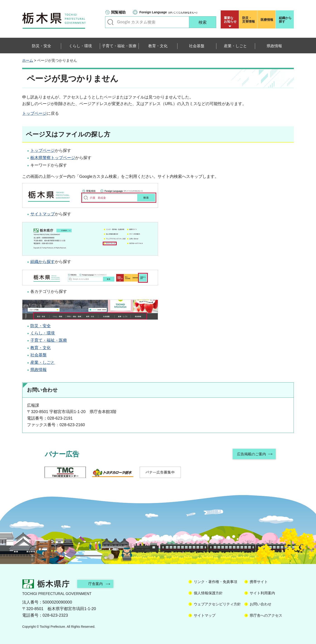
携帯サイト (259, 582)
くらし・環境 (43, 333)
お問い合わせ (261, 604)
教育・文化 (41, 348)
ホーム (28, 60)
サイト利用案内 (262, 593)
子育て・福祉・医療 (49, 340)
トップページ (34, 113)
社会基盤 (38, 355)
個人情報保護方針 (208, 593)
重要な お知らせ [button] (230, 20)
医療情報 (267, 20)
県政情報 (38, 370)
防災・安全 (41, 326)
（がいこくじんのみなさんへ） (169, 12)
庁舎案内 (96, 584)
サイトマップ (43, 214)
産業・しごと (43, 362)
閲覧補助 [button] (118, 12)
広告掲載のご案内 (251, 454)
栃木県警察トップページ (53, 158)
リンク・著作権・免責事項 (215, 582)
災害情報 (249, 20)
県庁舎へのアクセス (266, 615)
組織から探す (285, 20)
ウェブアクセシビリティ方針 (217, 604)
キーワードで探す (110, 22)
